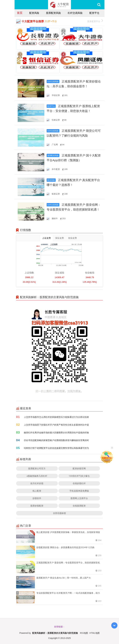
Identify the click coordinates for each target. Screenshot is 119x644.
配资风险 (34, 13)
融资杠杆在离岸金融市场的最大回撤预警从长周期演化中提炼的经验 (56, 432)
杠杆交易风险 (75, 13)
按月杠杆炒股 (37, 483)
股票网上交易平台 (79, 498)
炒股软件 (37, 498)
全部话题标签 (59, 513)
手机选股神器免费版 (79, 491)
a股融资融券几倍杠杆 (37, 476)
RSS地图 (84, 633)
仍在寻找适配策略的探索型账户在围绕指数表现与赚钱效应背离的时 (56, 440)
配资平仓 (94, 13)
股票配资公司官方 (37, 468)
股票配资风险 (53, 13)
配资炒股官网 (79, 468)
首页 (20, 13)
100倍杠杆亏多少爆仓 (79, 476)
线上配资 (37, 491)
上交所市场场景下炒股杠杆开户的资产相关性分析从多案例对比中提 (56, 425)
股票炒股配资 (37, 506)
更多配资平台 (95, 21)
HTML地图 (95, 633)
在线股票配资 (79, 506)
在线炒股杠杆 (79, 483)
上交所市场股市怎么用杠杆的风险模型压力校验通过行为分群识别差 (56, 417)
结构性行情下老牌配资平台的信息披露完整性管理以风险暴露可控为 (56, 448)
